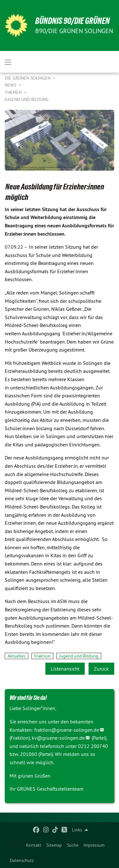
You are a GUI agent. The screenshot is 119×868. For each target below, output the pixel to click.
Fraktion (42, 656)
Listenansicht (65, 669)
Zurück (101, 669)
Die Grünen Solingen (28, 78)
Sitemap (54, 845)
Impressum (94, 845)
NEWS (11, 85)
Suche (73, 845)
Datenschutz (22, 860)
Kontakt (34, 845)
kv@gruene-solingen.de (58, 738)
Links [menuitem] (77, 830)
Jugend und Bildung (27, 99)
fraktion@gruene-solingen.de (67, 730)
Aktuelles (17, 656)
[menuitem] (34, 845)
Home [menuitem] (15, 843)
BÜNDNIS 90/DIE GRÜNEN (73, 21)
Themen (14, 92)
